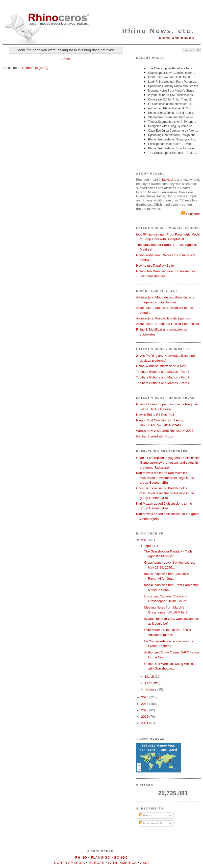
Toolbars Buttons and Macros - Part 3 (163, 372)
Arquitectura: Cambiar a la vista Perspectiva (167, 324)
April (149, 546)
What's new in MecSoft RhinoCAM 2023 (165, 431)
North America (70, 863)
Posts (145, 815)
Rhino (81, 858)
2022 (145, 717)
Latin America (122, 863)
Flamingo (101, 858)
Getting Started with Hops (154, 436)
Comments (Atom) (35, 68)
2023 (145, 710)
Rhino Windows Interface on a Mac (161, 366)
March (150, 677)
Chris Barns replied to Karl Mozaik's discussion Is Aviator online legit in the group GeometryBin (165, 493)
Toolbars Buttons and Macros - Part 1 (163, 383)
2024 (145, 704)
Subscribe (191, 214)
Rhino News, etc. (158, 31)
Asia (144, 863)
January (151, 689)
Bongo (121, 858)
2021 (145, 723)
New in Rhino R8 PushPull (155, 415)
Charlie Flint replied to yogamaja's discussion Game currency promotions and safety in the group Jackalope (168, 463)
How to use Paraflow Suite (155, 266)
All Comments (151, 823)
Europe (97, 863)
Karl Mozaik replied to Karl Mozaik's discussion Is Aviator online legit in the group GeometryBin (165, 478)
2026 (145, 540)
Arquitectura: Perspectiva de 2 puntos (163, 318)
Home (66, 59)
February (152, 683)
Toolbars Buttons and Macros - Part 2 (163, 377)
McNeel (168, 180)
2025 (145, 697)
